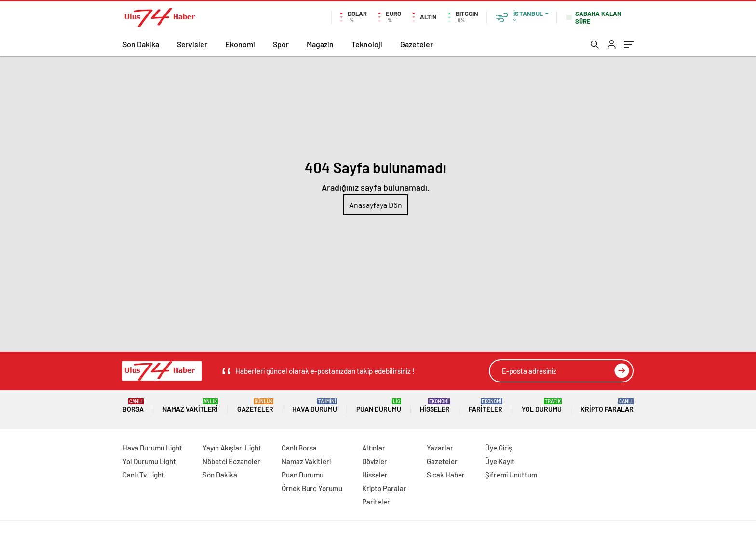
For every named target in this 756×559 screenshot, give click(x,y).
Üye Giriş (499, 448)
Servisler (192, 44)
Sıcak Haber (446, 475)
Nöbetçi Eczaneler (231, 461)
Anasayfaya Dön (376, 205)
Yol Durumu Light (149, 461)
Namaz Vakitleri (190, 406)
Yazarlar (440, 448)
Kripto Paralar (607, 406)
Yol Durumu (542, 406)
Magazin (320, 44)
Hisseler (435, 406)
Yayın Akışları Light (232, 448)
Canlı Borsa (299, 448)
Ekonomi (240, 44)
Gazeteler (417, 44)
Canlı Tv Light (143, 475)
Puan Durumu (379, 406)
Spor (281, 44)
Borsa (133, 406)
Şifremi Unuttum (511, 475)
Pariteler (486, 406)
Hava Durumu (315, 406)
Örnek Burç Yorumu (312, 488)
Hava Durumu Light (152, 448)
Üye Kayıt (500, 461)
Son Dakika (141, 44)
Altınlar (374, 448)
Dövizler (375, 461)
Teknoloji (367, 44)
